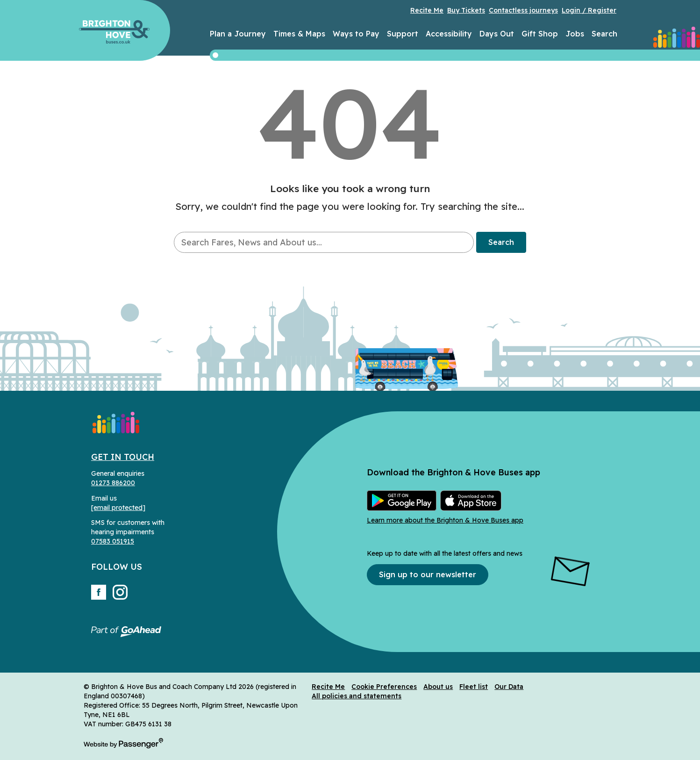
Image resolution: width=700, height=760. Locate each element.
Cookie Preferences (384, 687)
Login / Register (589, 10)
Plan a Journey (238, 34)
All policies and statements (357, 696)
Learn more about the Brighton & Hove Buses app (445, 520)
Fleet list (474, 687)
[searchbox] (324, 242)
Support (403, 34)
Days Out (497, 34)
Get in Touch (123, 457)
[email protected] (118, 508)
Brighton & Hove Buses (114, 32)
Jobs (575, 34)
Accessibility (449, 34)
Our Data (509, 687)
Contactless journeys (523, 10)
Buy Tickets (466, 10)
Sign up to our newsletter (428, 574)
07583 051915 (113, 541)
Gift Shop (540, 34)
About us (438, 687)
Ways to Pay (356, 34)
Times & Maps (299, 34)
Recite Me (427, 10)
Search (604, 34)
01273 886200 (113, 483)
